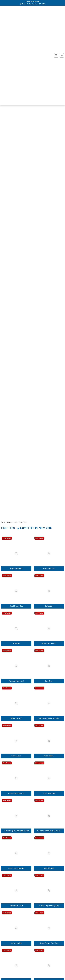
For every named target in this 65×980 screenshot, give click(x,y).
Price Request (7, 538)
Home (3, 522)
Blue (15, 522)
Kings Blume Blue (16, 569)
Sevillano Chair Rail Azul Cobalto (49, 831)
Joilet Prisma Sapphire (16, 868)
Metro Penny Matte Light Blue (49, 718)
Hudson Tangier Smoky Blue (49, 906)
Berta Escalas (16, 756)
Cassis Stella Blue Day (16, 793)
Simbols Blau (49, 756)
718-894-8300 (35, 1)
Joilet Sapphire (49, 868)
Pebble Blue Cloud (16, 906)
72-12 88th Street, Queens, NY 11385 (34, 4)
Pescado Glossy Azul (16, 681)
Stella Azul (49, 606)
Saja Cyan (49, 681)
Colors (10, 522)
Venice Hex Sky (16, 943)
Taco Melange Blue (16, 606)
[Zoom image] (16, 553)
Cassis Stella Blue (49, 793)
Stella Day (16, 644)
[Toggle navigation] (62, 55)
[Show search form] (56, 55)
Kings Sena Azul (49, 569)
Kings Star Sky (16, 718)
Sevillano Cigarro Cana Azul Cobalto (16, 831)
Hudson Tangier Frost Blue (49, 943)
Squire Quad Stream (49, 644)
